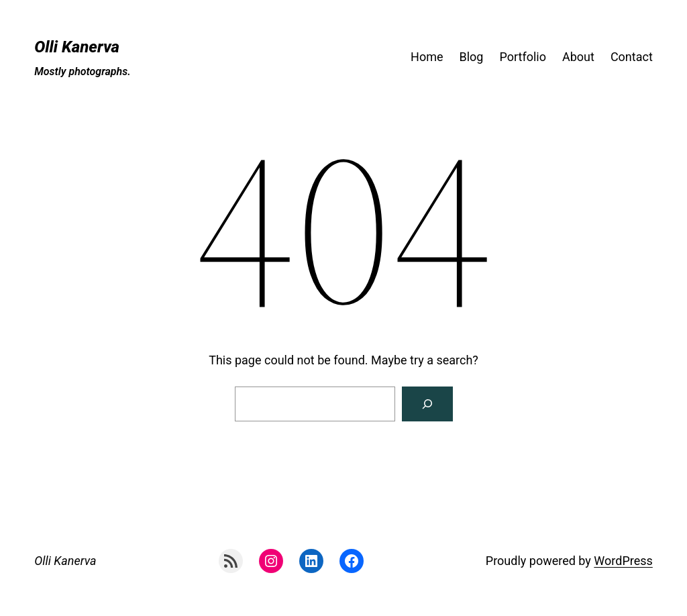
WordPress (623, 561)
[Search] (427, 404)
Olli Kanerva (77, 47)
